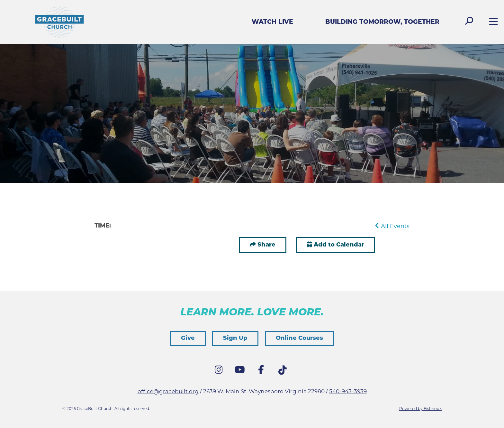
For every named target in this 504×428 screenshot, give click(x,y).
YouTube (241, 371)
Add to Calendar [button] (336, 245)
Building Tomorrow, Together (382, 22)
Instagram (220, 371)
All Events (392, 226)
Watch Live (272, 22)
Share (266, 245)
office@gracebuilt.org (168, 391)
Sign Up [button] (235, 338)
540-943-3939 (348, 391)
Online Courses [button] (299, 338)
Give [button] (188, 338)
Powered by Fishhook (420, 409)
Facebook (263, 371)
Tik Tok (284, 372)
